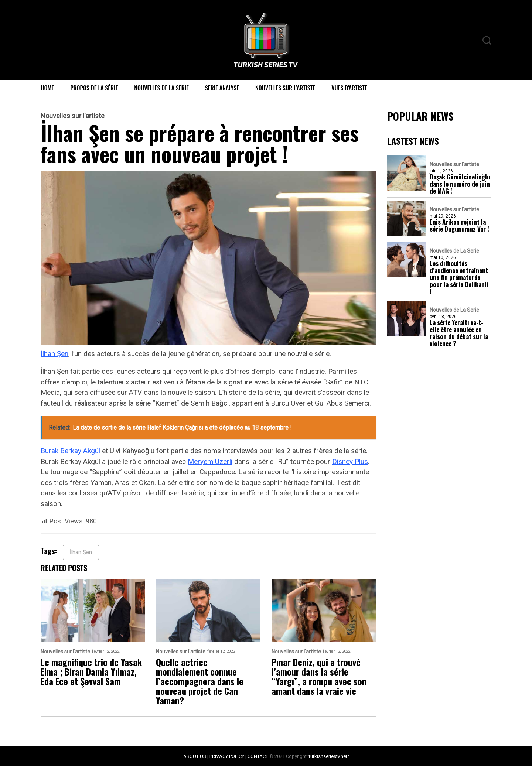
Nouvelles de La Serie (161, 88)
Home (47, 88)
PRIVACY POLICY (227, 756)
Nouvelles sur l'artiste (73, 116)
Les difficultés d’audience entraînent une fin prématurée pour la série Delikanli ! (459, 277)
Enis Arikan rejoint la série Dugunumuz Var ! (459, 225)
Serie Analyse (222, 88)
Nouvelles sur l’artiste (285, 88)
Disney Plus (350, 461)
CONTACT (258, 756)
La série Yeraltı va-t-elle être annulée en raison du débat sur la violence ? (459, 333)
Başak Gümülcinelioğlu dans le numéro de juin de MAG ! (460, 184)
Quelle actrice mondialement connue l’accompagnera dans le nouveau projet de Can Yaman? (200, 681)
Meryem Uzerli (210, 461)
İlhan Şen (54, 354)
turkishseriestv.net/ (329, 756)
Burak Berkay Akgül (70, 451)
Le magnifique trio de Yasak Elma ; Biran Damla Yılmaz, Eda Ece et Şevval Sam (91, 671)
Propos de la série (94, 88)
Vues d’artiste (349, 88)
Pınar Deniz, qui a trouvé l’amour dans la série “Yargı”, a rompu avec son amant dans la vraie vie (319, 676)
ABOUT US (195, 756)
